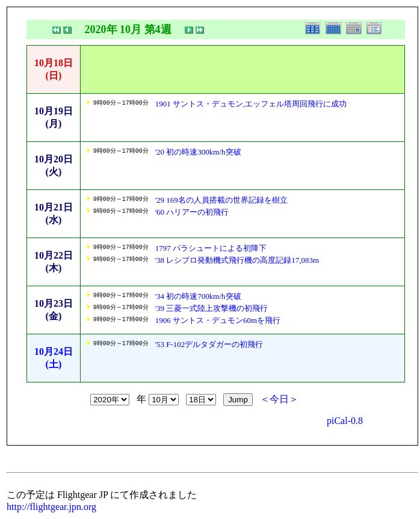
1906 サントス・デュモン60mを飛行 (218, 320)
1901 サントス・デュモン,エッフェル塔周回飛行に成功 (251, 104)
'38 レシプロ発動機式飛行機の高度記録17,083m (237, 260)
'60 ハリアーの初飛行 (192, 212)
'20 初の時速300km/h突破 (198, 152)
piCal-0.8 (345, 421)
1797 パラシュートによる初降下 (211, 248)
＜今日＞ (279, 399)
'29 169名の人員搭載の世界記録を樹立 (221, 200)
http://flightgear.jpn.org (51, 507)
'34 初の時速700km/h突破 (198, 296)
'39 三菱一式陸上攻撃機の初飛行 (212, 308)
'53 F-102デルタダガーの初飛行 (209, 344)
